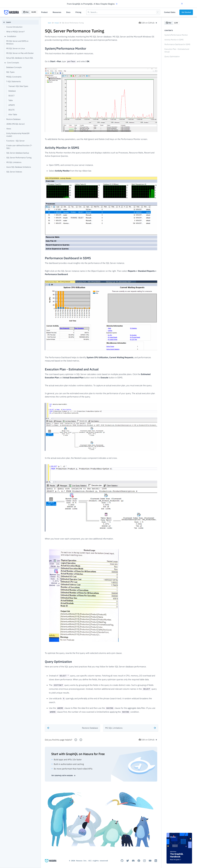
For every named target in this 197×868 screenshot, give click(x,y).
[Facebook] (139, 859)
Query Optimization (172, 56)
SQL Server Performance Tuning (18, 158)
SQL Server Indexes (13, 172)
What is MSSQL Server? (14, 32)
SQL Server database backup (17, 153)
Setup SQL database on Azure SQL (20, 58)
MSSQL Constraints (14, 77)
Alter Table (13, 114)
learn (50, 23)
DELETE (11, 110)
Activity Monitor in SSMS (174, 40)
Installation (10, 36)
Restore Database (12, 119)
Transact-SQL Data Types (18, 86)
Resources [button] (57, 12)
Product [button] (44, 12)
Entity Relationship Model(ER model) (17, 135)
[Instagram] (144, 859)
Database (12, 91)
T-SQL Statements (14, 81)
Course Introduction (13, 27)
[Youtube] (150, 859)
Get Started (186, 12)
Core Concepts (12, 63)
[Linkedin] (156, 859)
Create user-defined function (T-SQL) (18, 147)
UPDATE (12, 105)
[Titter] (128, 859)
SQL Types (10, 72)
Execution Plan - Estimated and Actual (177, 50)
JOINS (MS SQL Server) (14, 124)
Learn (7, 22)
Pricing (78, 12)
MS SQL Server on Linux (16, 48)
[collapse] (5, 36)
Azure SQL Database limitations (18, 167)
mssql (57, 23)
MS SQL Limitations (13, 162)
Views (8, 129)
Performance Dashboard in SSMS (177, 44)
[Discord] (133, 859)
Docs (68, 12)
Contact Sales (170, 12)
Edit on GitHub (148, 23)
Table (11, 100)
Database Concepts (14, 67)
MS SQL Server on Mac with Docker (20, 53)
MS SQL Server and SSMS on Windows (17, 42)
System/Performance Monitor (176, 35)
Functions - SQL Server (14, 141)
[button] (182, 4)
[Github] (122, 859)
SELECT (11, 96)
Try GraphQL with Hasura (63, 774)
